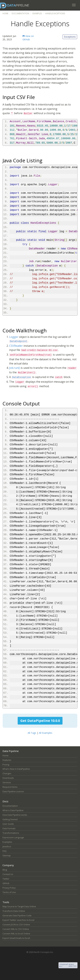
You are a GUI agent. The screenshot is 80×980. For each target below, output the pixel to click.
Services (7, 782)
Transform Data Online (14, 911)
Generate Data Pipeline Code (17, 916)
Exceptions (70, 37)
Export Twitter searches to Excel (18, 920)
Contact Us (8, 874)
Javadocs (7, 847)
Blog (5, 870)
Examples (37, 13)
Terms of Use (9, 892)
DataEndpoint (18, 341)
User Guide (8, 824)
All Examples (46, 733)
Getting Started (10, 819)
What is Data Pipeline (13, 810)
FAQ (4, 851)
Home (5, 13)
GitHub (6, 883)
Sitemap (7, 856)
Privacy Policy (9, 888)
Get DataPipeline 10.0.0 (40, 721)
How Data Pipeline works (15, 815)
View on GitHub (28, 38)
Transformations (11, 833)
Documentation (20, 13)
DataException (21, 377)
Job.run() (15, 368)
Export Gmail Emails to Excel (16, 938)
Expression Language (13, 837)
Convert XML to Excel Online (16, 934)
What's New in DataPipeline (16, 769)
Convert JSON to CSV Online (16, 925)
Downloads (8, 778)
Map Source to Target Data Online (19, 907)
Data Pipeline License (13, 792)
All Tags (32, 733)
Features (7, 760)
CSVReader (16, 346)
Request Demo (10, 787)
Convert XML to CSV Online (16, 929)
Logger (14, 337)
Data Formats (9, 828)
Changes (7, 773)
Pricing (6, 765)
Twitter (6, 879)
